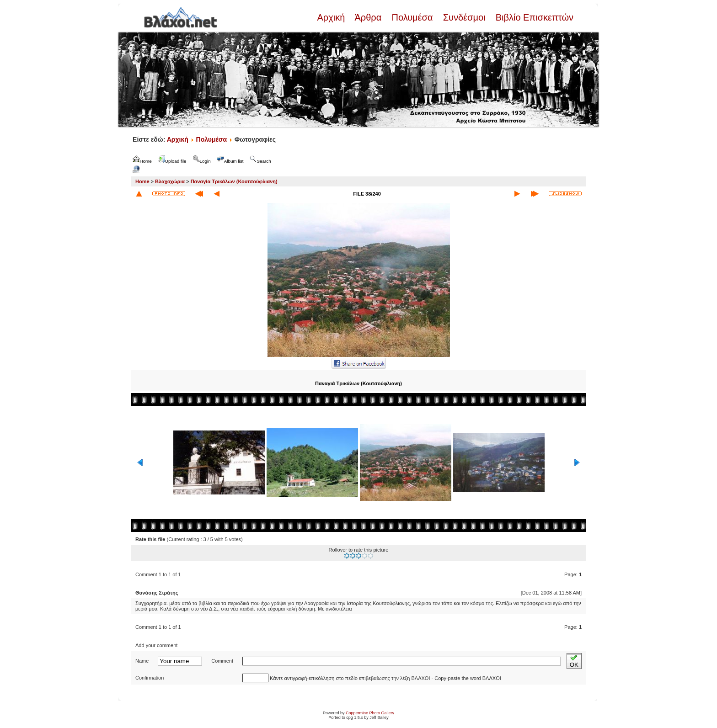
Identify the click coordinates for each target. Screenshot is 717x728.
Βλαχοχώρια (170, 181)
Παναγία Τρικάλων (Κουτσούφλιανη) (234, 181)
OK (574, 661)
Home (142, 181)
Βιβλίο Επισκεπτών (533, 17)
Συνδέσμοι (464, 17)
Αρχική (332, 17)
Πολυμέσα (412, 17)
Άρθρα (368, 17)
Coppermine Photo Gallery (370, 713)
